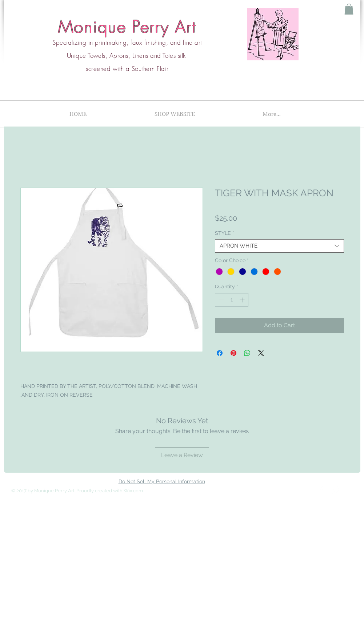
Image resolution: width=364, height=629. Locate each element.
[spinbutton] (232, 300)
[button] (349, 9)
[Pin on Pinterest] (233, 353)
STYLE (225, 233)
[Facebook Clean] (321, 490)
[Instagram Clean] (336, 490)
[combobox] (279, 246)
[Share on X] (261, 353)
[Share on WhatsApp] (247, 353)
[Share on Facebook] (220, 353)
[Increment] (243, 300)
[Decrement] (221, 300)
